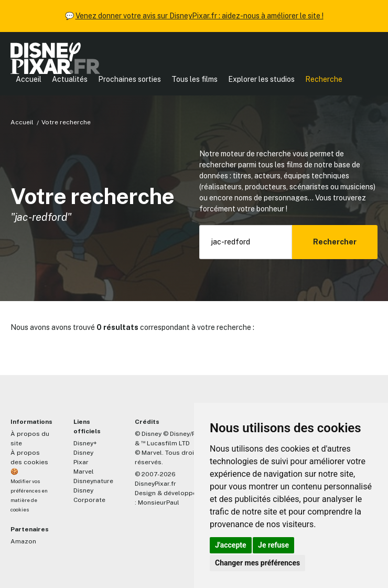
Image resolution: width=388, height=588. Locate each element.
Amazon (23, 541)
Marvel (84, 472)
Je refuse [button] (273, 545)
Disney (83, 453)
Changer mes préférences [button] (257, 563)
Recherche (324, 79)
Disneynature (93, 481)
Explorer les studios (261, 79)
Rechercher (335, 242)
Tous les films (195, 79)
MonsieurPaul (159, 503)
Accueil (29, 79)
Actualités (70, 79)
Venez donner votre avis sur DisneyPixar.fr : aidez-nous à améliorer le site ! (200, 16)
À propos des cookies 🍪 (29, 462)
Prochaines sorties (130, 79)
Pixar (81, 462)
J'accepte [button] (231, 545)
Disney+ (85, 443)
